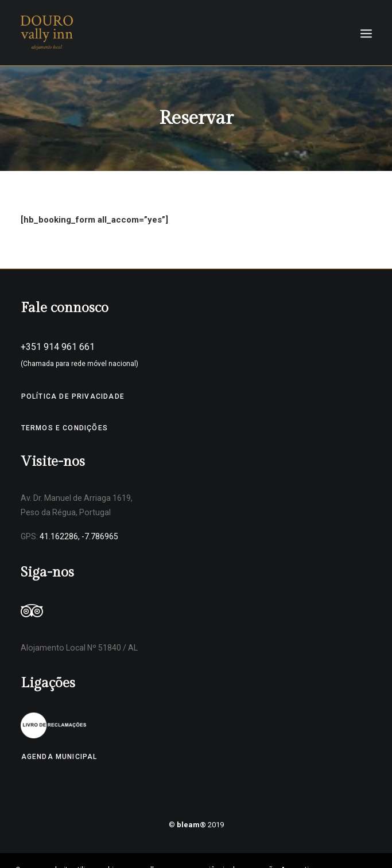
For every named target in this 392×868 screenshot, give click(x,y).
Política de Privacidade (73, 396)
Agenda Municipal (59, 757)
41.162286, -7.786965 (79, 536)
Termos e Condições (65, 428)
